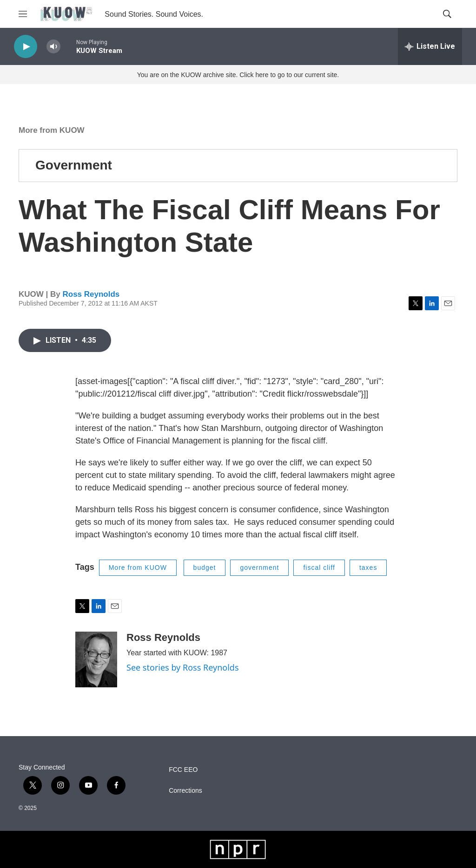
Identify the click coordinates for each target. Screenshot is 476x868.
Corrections (185, 791)
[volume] (53, 47)
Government (74, 165)
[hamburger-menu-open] (23, 14)
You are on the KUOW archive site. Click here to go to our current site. (238, 75)
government (259, 568)
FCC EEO (183, 770)
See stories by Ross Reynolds (183, 667)
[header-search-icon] (447, 14)
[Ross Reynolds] (96, 659)
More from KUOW (52, 130)
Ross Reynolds (91, 294)
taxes (368, 568)
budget (205, 568)
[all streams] (430, 46)
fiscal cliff (319, 568)
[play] (26, 47)
